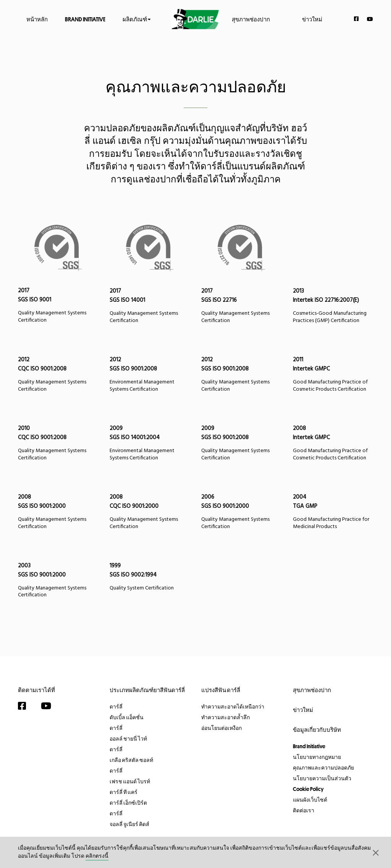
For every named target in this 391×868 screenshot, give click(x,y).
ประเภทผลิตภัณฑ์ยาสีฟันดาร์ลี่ (147, 690)
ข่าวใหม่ (312, 19)
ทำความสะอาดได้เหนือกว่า (233, 707)
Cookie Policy (308, 789)
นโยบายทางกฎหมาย (317, 757)
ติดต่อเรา (304, 810)
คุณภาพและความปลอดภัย (323, 768)
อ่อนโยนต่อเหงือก (221, 728)
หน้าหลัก (37, 19)
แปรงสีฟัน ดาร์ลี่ (221, 690)
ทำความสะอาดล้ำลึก (225, 717)
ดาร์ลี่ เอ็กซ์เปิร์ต (128, 803)
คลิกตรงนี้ (97, 856)
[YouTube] (370, 19)
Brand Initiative (85, 19)
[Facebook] (357, 19)
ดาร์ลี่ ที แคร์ (124, 792)
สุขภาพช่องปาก (251, 19)
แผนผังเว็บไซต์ (310, 800)
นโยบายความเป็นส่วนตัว (322, 778)
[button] (376, 852)
